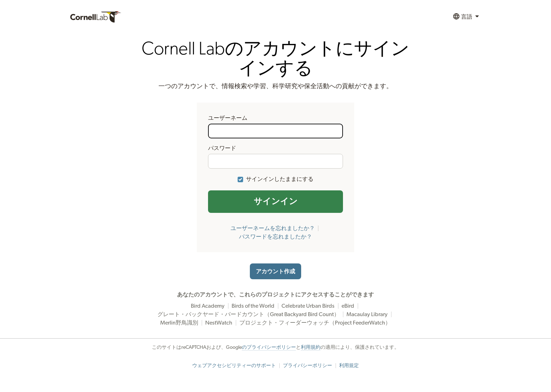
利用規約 (311, 347)
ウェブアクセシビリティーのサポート (234, 366)
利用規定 (349, 366)
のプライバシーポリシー (269, 347)
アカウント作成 (275, 272)
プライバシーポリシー (307, 366)
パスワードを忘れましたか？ (275, 237)
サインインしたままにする (280, 179)
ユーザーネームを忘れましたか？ (273, 228)
